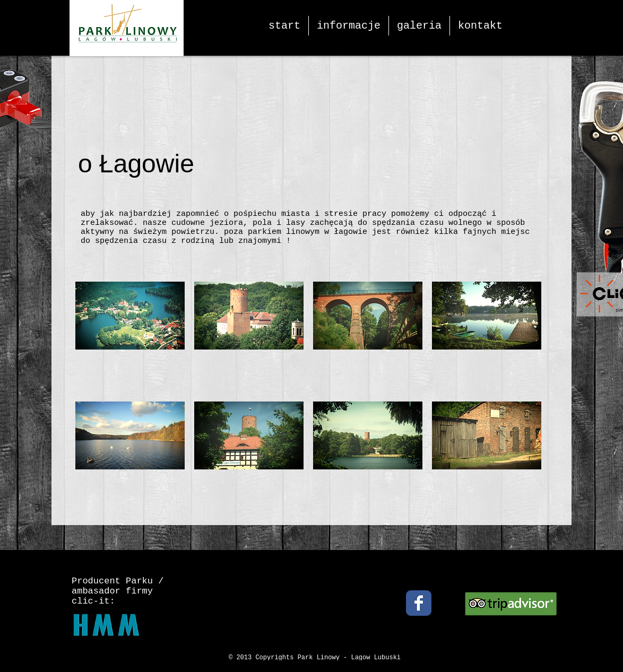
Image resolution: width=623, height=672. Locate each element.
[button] (130, 337)
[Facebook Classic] (419, 603)
